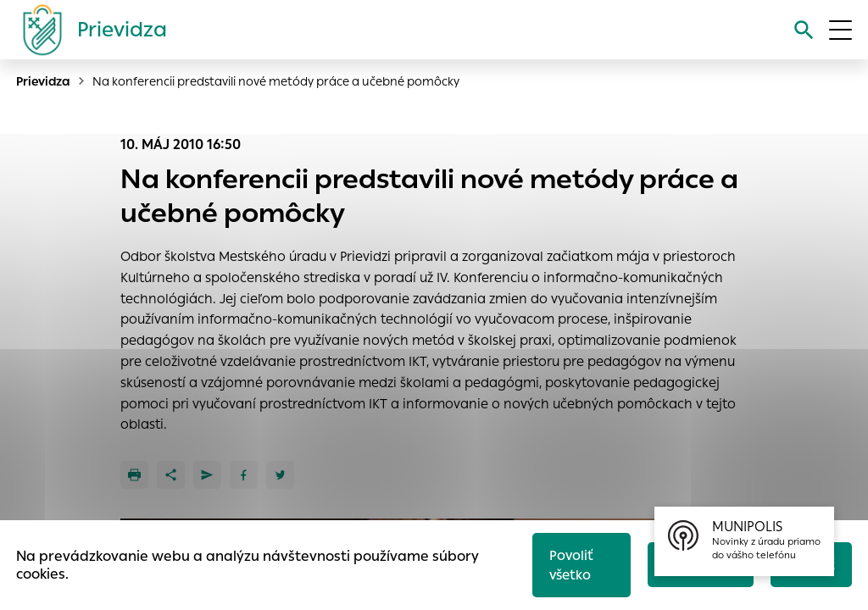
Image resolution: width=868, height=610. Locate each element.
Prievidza (43, 81)
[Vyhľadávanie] (804, 30)
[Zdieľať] (171, 475)
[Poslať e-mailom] (207, 475)
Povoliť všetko (571, 565)
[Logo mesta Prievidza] (88, 30)
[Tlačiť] (134, 475)
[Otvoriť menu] (840, 30)
